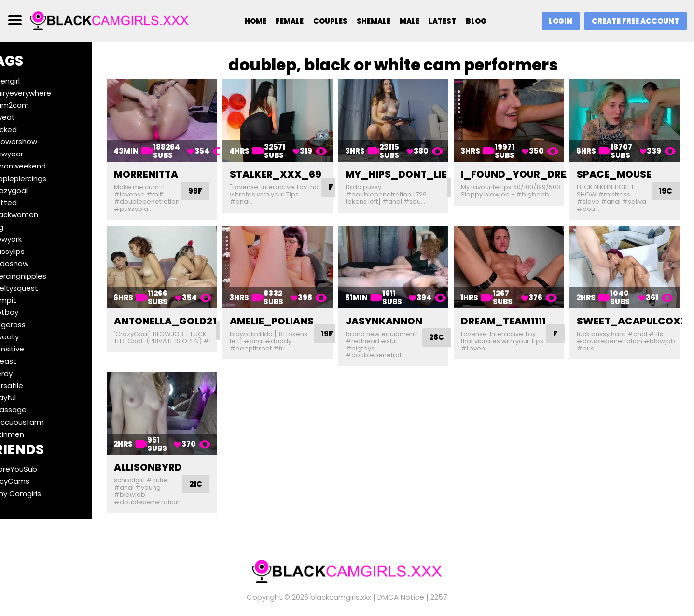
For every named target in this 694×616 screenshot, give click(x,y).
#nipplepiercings (42, 178)
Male (410, 21)
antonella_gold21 (191, 313)
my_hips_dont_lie (412, 170)
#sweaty (28, 337)
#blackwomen (38, 215)
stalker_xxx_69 (296, 170)
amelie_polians (292, 313)
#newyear (31, 154)
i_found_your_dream (532, 170)
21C (222, 472)
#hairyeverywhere (45, 93)
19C (671, 187)
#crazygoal (33, 190)
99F (220, 187)
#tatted (28, 203)
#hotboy (28, 312)
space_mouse (619, 170)
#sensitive (31, 349)
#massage (32, 410)
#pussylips (31, 251)
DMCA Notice (401, 592)
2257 (439, 592)
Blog (478, 21)
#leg (21, 227)
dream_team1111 (514, 313)
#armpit (27, 300)
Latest (444, 21)
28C (452, 329)
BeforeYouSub (38, 469)
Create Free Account (635, 21)
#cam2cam (34, 105)
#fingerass (32, 325)
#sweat (27, 117)
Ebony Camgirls (40, 494)
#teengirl (29, 81)
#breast (27, 361)
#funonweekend (42, 166)
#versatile (31, 385)
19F (348, 326)
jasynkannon (399, 313)
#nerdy (25, 373)
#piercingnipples (42, 276)
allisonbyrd (174, 456)
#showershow (38, 142)
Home (251, 21)
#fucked (28, 130)
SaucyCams (34, 481)
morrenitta (172, 170)
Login (559, 21)
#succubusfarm (41, 422)
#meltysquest (38, 288)
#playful (27, 398)
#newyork (30, 239)
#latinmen (31, 434)
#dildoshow (33, 263)
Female (287, 21)
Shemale (373, 21)
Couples (328, 21)
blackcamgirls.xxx (341, 592)
